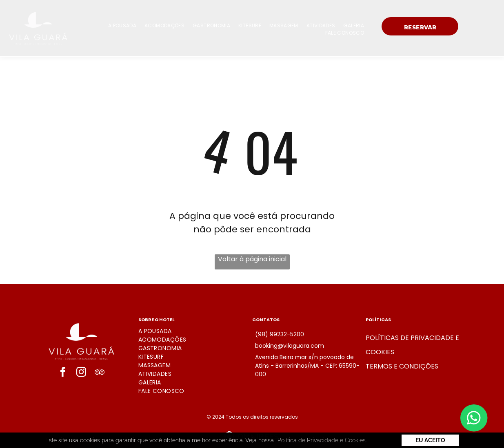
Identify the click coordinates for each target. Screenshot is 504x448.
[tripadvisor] (100, 373)
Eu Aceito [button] (430, 440)
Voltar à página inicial (252, 259)
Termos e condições (402, 366)
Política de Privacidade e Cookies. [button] (322, 440)
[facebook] (63, 373)
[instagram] (81, 373)
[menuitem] (122, 26)
